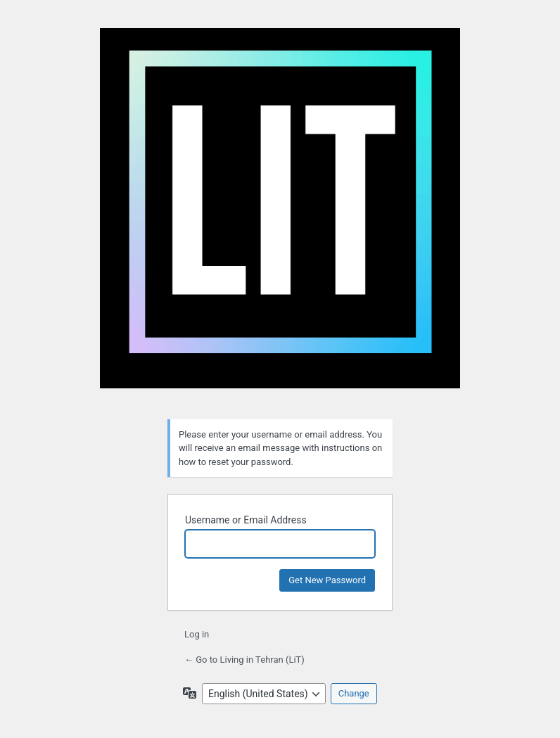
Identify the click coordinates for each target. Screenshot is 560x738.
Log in (197, 634)
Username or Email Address (246, 520)
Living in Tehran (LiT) (280, 215)
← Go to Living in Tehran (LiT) (244, 660)
